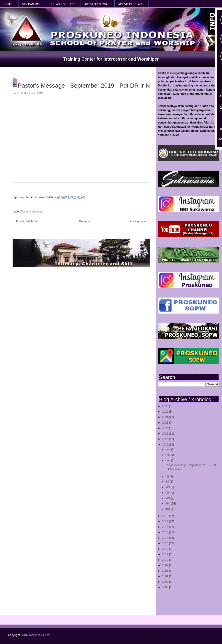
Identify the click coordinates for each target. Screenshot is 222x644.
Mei (168, 487)
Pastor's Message (32, 212)
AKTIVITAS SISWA (96, 4)
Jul (168, 482)
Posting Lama (138, 221)
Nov (168, 449)
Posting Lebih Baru (28, 221)
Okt (168, 455)
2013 (166, 543)
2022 (166, 428)
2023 (166, 423)
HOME (8, 4)
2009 (166, 565)
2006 (166, 571)
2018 (166, 516)
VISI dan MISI (31, 4)
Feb (168, 504)
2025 (166, 412)
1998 (166, 587)
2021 (166, 434)
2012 (166, 549)
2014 (166, 538)
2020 (166, 439)
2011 (166, 554)
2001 (166, 576)
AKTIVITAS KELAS (130, 4)
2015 (166, 532)
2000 (166, 582)
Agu (168, 476)
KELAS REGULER (62, 4)
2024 (166, 417)
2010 (166, 560)
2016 (166, 527)
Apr (168, 493)
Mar (168, 498)
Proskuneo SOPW (39, 635)
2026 (166, 406)
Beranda (84, 221)
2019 (166, 445)
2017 (166, 521)
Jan (168, 509)
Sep (168, 460)
